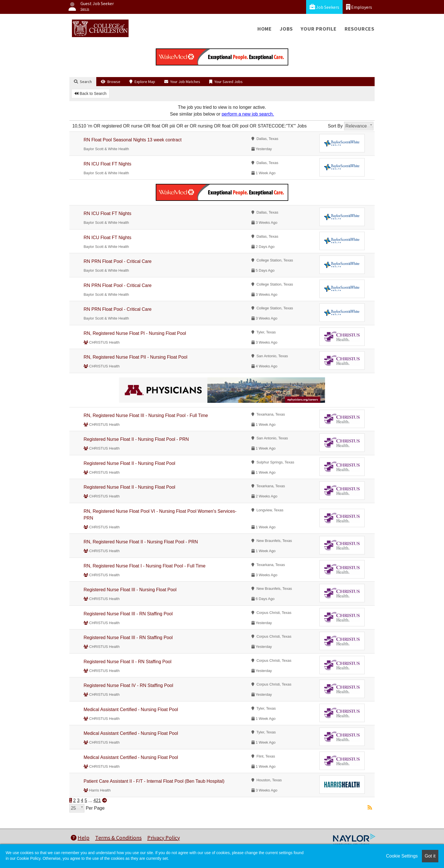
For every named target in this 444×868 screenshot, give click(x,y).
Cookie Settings (402, 856)
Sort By (335, 126)
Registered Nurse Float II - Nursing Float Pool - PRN (136, 439)
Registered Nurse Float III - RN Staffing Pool (128, 614)
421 (97, 800)
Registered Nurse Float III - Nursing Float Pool (130, 590)
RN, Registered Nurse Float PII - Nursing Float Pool (135, 357)
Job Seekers (324, 7)
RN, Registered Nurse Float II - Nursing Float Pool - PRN (141, 542)
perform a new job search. (248, 114)
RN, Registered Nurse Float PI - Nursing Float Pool (135, 333)
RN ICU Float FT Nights (107, 164)
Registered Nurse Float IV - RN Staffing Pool (128, 685)
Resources (359, 29)
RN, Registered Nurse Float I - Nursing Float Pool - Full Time (144, 566)
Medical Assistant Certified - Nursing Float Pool (131, 709)
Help (80, 838)
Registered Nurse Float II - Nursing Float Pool (129, 463)
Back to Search (90, 93)
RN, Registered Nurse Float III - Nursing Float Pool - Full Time (146, 415)
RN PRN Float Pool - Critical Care (118, 261)
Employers (359, 7)
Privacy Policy (164, 838)
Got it (430, 856)
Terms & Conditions (118, 838)
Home (265, 29)
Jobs (286, 29)
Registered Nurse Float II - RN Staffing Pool (127, 662)
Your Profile (319, 29)
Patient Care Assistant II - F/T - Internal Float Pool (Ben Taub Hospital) (154, 781)
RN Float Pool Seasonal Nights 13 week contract (133, 140)
